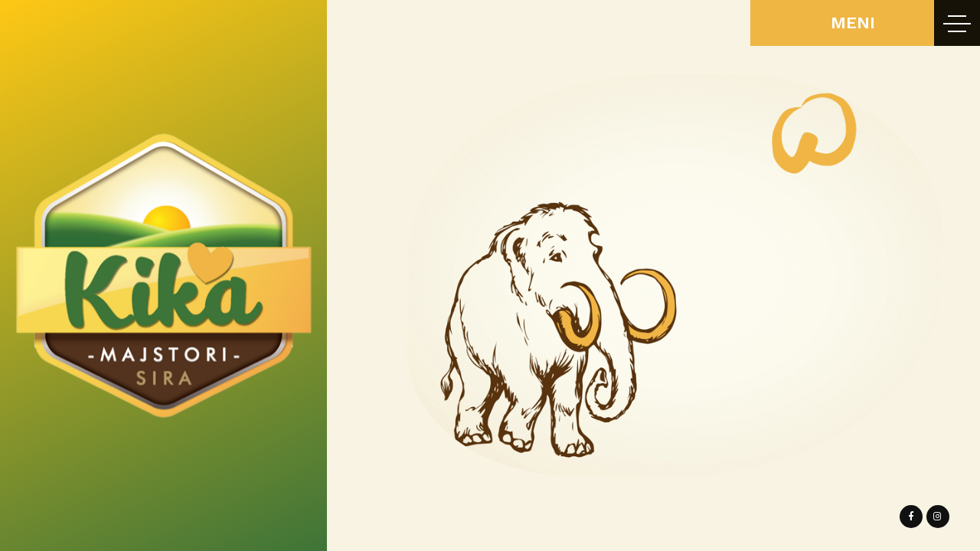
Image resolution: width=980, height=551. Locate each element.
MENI (853, 23)
